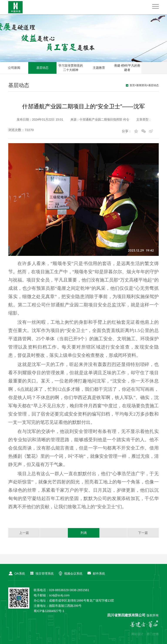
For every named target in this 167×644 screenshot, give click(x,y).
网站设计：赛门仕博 (145, 634)
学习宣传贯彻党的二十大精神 (71, 68)
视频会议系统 (70, 573)
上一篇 (24, 533)
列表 (84, 533)
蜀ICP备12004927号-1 (49, 611)
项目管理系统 (42, 573)
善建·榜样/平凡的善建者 (127, 68)
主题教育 (99, 68)
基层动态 (42, 68)
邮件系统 (96, 573)
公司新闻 (14, 68)
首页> (133, 85)
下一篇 (143, 533)
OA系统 (17, 573)
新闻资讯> (142, 85)
